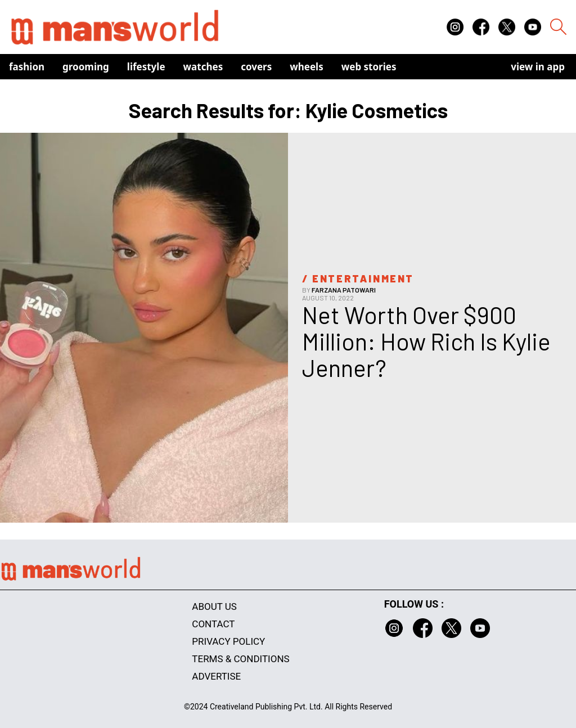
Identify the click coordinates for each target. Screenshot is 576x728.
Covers (256, 67)
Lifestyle (146, 67)
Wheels (307, 67)
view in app (538, 67)
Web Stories (369, 67)
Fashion (27, 67)
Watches (203, 67)
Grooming (86, 67)
